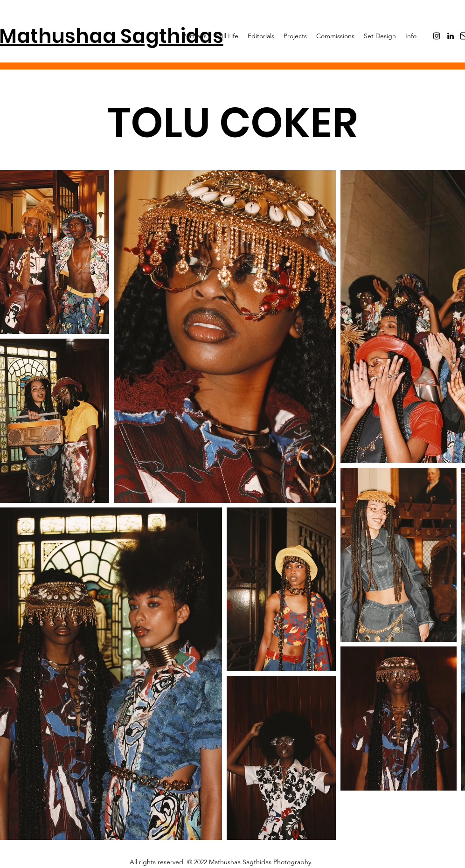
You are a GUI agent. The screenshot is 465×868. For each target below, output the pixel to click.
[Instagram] (437, 36)
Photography (292, 862)
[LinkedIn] (451, 36)
